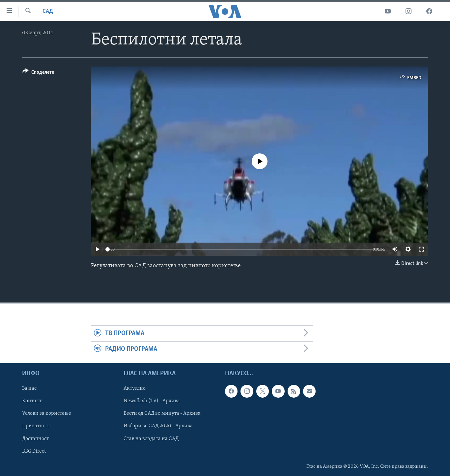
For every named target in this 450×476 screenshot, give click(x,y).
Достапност (35, 439)
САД (48, 11)
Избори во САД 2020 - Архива (158, 426)
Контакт (32, 401)
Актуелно (135, 388)
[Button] (38, 73)
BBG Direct (34, 451)
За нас (29, 388)
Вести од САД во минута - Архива (162, 414)
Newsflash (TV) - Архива (152, 401)
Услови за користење (47, 414)
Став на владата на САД (151, 439)
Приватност (36, 426)
